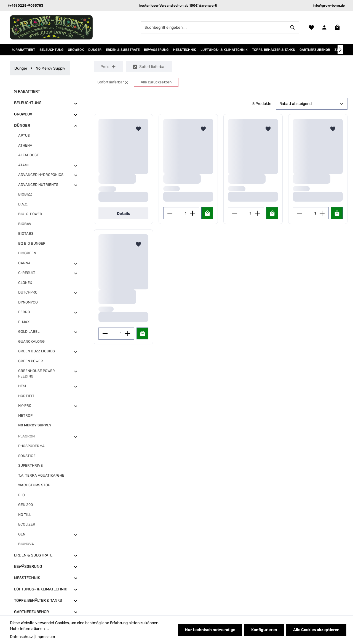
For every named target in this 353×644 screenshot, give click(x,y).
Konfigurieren (264, 630)
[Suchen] (293, 27)
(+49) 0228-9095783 (26, 6)
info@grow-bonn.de (329, 6)
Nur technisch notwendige (210, 630)
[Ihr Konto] (324, 27)
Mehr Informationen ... (29, 629)
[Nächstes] (340, 50)
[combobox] (214, 27)
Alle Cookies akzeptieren (316, 630)
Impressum (45, 637)
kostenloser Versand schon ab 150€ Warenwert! (178, 6)
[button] (76, 103)
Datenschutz (21, 637)
